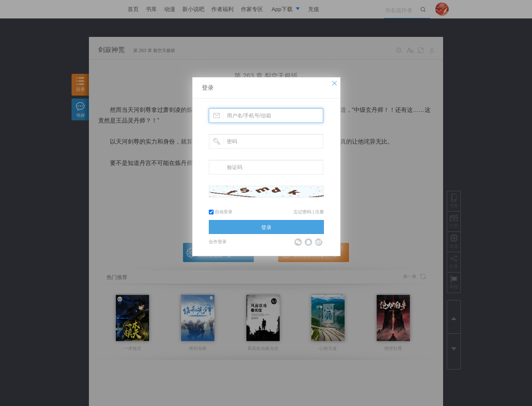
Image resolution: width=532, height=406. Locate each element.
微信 (298, 242)
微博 (319, 242)
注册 (319, 212)
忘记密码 (303, 212)
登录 (208, 88)
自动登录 (221, 212)
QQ (308, 242)
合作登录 (218, 242)
